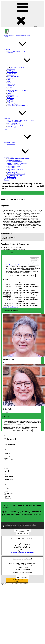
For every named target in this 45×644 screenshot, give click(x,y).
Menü (22, 14)
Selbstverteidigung (12, 96)
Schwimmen (11, 95)
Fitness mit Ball (12, 73)
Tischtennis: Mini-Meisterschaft (16, 174)
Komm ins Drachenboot (17, 67)
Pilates (9, 89)
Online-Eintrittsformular (14, 123)
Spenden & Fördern (22, 142)
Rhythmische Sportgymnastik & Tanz (18, 90)
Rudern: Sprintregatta (13, 171)
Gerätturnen (11, 75)
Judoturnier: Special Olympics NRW (17, 163)
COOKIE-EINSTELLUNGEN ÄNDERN (17, 580)
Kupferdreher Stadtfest (14, 166)
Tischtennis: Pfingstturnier (15, 175)
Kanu (9, 81)
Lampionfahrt (11, 168)
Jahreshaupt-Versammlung (15, 162)
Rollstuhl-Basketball (13, 92)
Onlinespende (11, 144)
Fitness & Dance (12, 70)
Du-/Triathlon (11, 69)
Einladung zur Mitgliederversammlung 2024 (18, 265)
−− (5, 307)
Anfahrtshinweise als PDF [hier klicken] (22, 552)
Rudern (9, 93)
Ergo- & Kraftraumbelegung (15, 125)
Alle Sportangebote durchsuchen (16, 51)
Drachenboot (24, 66)
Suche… (6, 180)
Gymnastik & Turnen (13, 76)
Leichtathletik (11, 84)
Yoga (9, 102)
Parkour (10, 87)
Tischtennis (11, 99)
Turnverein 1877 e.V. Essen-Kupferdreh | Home (17, 35)
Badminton (10, 53)
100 (12, 307)
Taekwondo (11, 98)
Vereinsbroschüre (12, 128)
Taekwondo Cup (12, 177)
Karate (9, 83)
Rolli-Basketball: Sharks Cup (15, 169)
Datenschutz (16, 527)
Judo (9, 80)
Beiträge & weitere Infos (14, 122)
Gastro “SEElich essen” (10, 178)
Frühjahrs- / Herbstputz (14, 160)
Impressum (6, 527)
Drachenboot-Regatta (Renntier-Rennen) (18, 159)
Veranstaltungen (21, 157)
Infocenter (20, 119)
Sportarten (20, 50)
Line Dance (11, 86)
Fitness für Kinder (12, 72)
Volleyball (10, 101)
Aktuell (6, 37)
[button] (22, 237)
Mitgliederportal (12, 126)
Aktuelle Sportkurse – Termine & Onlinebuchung (21, 120)
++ (16, 307)
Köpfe (6, 129)
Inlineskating (11, 78)
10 (9, 307)
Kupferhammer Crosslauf (14, 165)
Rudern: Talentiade (13, 172)
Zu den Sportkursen (13, 104)
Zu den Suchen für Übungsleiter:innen (18, 106)
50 (10, 307)
